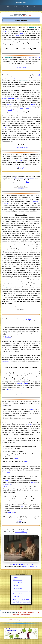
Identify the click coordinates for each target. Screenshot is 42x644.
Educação (31, 612)
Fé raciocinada (25, 615)
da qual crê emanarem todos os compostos (23, 178)
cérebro (33, 482)
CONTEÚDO (25, 7)
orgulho (21, 33)
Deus (27, 182)
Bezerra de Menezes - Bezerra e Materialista (21, 550)
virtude (32, 106)
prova (18, 35)
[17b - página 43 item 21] (21, 68)
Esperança (16, 615)
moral (17, 98)
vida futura (9, 104)
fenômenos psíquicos (22, 384)
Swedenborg (27, 461)
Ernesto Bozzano (18, 588)
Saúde (37, 612)
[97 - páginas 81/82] (21, 522)
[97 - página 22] (21, 168)
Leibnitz (16, 459)
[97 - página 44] (21, 393)
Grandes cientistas (10, 390)
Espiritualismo (19, 160)
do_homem (5, 203)
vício (22, 108)
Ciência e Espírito (18, 583)
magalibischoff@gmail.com (30, 566)
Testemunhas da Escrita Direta (21, 599)
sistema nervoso (7, 484)
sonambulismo (6, 361)
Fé (27, 14)
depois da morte (16, 79)
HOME (8, 7)
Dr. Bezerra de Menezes (21, 532)
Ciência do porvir (18, 580)
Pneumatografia (11, 513)
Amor (19, 612)
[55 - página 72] (21, 188)
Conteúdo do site (27, 16)
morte (9, 472)
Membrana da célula (18, 594)
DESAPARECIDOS (13, 620)
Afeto (25, 612)
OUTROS (34, 7)
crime (27, 108)
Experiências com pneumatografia (22, 591)
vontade (10, 110)
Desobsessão (16, 585)
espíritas (29, 319)
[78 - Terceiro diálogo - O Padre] (21, 147)
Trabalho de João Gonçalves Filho (22, 602)
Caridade (15, 577)
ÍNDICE (16, 7)
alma (8, 405)
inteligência (6, 480)
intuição (4, 31)
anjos (30, 57)
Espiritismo (5, 127)
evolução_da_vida (35, 201)
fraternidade (11, 98)
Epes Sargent (22, 169)
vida (3, 405)
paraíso (38, 57)
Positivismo (16, 597)
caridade (4, 98)
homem (32, 409)
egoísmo (33, 104)
